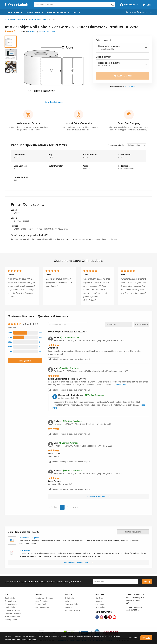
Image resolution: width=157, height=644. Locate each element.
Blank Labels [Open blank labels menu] (14, 12)
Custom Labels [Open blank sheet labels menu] (35, 12)
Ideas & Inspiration (42, 607)
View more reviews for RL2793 (99, 496)
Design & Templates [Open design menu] (58, 12)
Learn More (132, 638)
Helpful (53, 359)
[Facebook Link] (97, 617)
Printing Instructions (133, 532)
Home (7, 19)
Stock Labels (10, 607)
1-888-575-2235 (145, 12)
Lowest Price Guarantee (78, 123)
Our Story (99, 598)
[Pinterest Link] (110, 617)
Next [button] (75, 507)
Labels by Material (18, 19)
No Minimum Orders (28, 123)
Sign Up (147, 582)
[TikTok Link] (106, 617)
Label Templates (41, 601)
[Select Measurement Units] (136, 145)
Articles (68, 601)
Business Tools (41, 604)
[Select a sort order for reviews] (142, 325)
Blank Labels (10, 598)
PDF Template (25, 550)
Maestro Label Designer (44, 598)
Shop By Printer (11, 620)
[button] (25, 333)
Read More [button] (121, 385)
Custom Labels (10, 601)
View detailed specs (54, 102)
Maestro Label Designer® (29, 538)
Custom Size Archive (13, 610)
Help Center (70, 598)
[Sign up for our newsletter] (116, 582)
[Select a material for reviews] (119, 325)
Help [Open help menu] (77, 12)
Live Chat (131, 12)
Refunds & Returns (72, 610)
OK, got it (146, 638)
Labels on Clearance (13, 614)
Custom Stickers (11, 604)
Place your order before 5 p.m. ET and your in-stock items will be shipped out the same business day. (129, 129)
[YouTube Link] (114, 617)
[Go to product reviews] (10, 31)
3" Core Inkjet (130, 86)
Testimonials (100, 607)
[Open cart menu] (147, 5)
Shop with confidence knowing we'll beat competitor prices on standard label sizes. (78, 129)
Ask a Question (25, 361)
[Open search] (112, 5)
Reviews (21, 316)
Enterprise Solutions (12, 617)
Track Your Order (72, 604)
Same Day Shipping (129, 123)
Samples (69, 607)
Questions (53, 316)
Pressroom (100, 604)
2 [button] (67, 507)
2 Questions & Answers (48, 31)
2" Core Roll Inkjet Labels (37, 19)
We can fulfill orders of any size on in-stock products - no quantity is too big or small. (28, 129)
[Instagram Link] (102, 617)
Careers (98, 601)
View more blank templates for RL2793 (79, 562)
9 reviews (32, 31)
